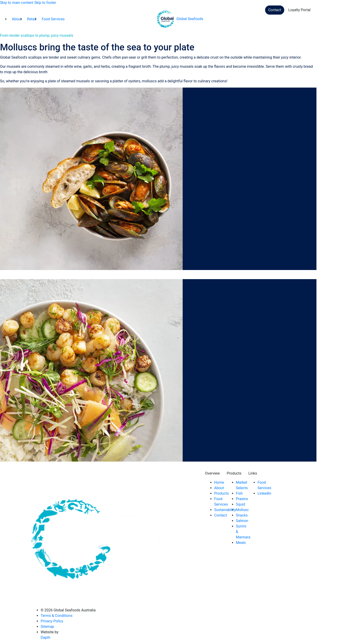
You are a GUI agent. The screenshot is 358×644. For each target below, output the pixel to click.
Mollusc (242, 510)
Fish (239, 493)
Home (219, 482)
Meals (241, 543)
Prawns (242, 499)
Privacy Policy (52, 621)
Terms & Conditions (57, 616)
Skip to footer (45, 3)
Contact (275, 10)
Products (221, 493)
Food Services (53, 19)
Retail (32, 19)
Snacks (242, 515)
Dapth (45, 638)
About (17, 19)
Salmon (242, 521)
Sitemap (47, 627)
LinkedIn (264, 493)
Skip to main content (17, 3)
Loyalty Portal (299, 10)
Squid (240, 504)
